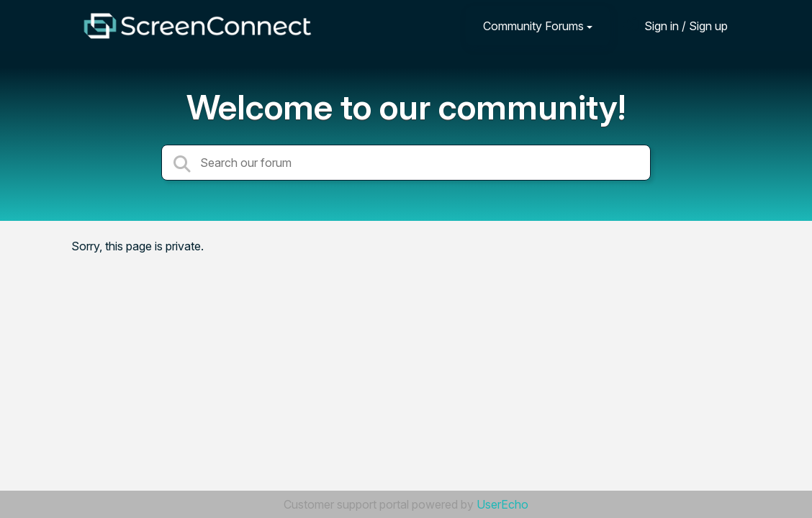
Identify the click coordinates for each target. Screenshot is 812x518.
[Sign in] (675, 26)
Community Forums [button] (533, 26)
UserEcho (502, 504)
